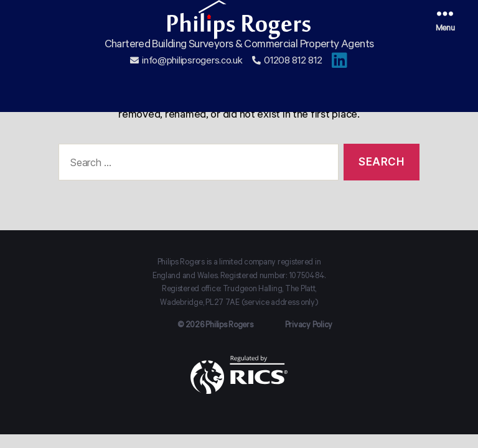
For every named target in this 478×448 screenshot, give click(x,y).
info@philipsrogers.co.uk (192, 78)
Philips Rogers (229, 326)
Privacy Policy (309, 326)
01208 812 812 (293, 78)
